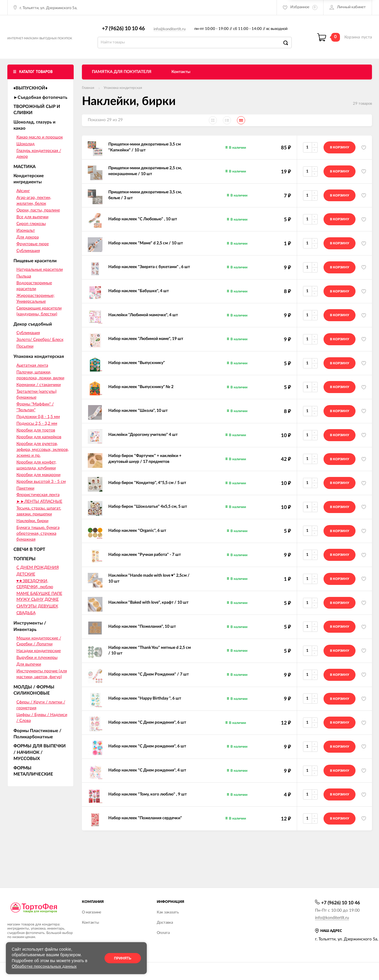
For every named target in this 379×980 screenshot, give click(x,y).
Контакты (181, 78)
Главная (88, 94)
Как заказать (168, 912)
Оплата (163, 933)
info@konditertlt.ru (172, 32)
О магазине (92, 912)
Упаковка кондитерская (123, 94)
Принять (123, 958)
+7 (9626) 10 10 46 (126, 32)
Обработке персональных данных (44, 967)
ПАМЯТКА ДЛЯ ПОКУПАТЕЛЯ (122, 78)
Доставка (165, 923)
